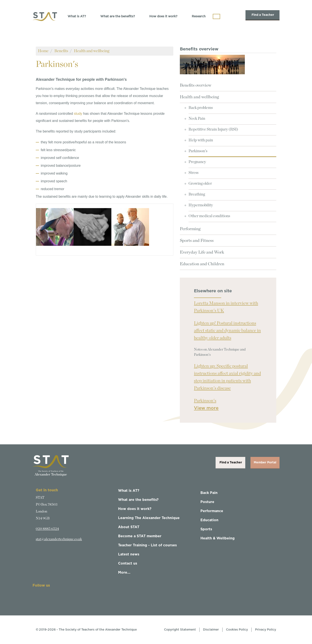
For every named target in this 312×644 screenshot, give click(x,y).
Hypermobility (201, 205)
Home (43, 51)
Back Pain (209, 493)
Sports (206, 529)
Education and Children (202, 264)
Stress (193, 173)
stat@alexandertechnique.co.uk (59, 539)
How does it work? (163, 16)
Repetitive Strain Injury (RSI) (213, 129)
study (78, 114)
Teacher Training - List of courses (147, 545)
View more (206, 408)
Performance (212, 511)
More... (124, 573)
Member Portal (265, 463)
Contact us (128, 563)
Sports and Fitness (197, 241)
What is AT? (77, 16)
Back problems (201, 108)
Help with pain (201, 140)
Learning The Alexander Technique (149, 518)
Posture (207, 502)
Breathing (197, 194)
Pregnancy (197, 162)
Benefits (61, 51)
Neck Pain (197, 119)
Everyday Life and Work (202, 252)
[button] (55, 227)
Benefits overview (196, 85)
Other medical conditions (209, 216)
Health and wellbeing (92, 51)
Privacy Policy (266, 630)
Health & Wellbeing (218, 538)
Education (209, 520)
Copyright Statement (180, 630)
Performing (190, 229)
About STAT (129, 527)
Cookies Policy (237, 630)
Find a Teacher (262, 15)
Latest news (129, 554)
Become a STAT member (140, 536)
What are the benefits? (118, 16)
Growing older (200, 184)
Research (199, 16)
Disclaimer (211, 630)
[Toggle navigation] (216, 16)
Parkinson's (198, 151)
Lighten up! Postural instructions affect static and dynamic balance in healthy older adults (227, 331)
